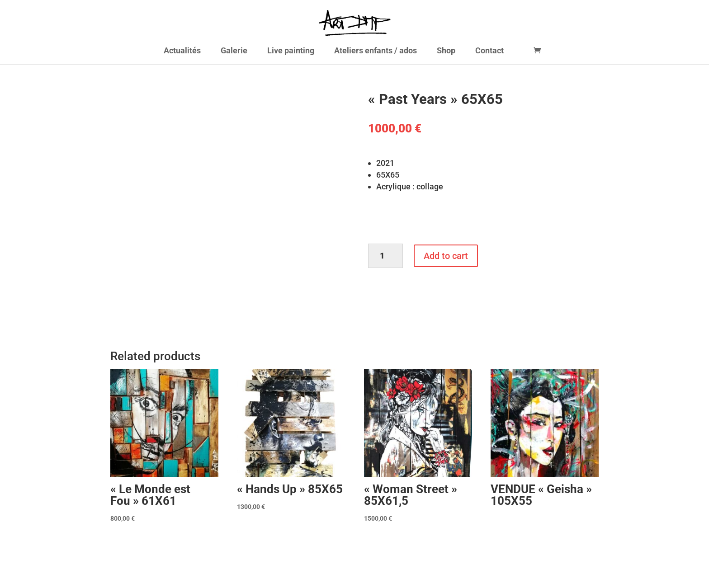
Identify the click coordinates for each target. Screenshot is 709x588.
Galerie (234, 51)
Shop (446, 51)
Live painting (291, 51)
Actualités (182, 51)
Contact (489, 51)
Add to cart (446, 256)
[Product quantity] (385, 256)
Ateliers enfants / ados (376, 51)
